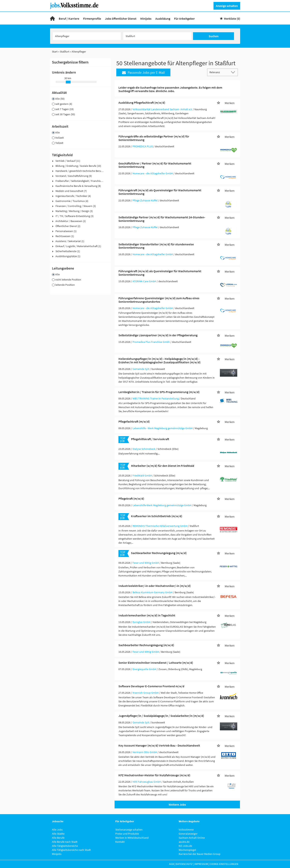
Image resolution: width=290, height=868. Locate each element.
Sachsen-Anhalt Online (192, 838)
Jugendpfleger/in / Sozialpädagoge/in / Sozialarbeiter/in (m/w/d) (161, 716)
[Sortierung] (219, 72)
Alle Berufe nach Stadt (65, 842)
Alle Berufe (58, 838)
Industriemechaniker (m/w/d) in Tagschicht (147, 615)
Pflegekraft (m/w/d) (131, 498)
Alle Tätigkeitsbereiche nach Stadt (71, 850)
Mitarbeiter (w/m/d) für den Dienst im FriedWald (163, 466)
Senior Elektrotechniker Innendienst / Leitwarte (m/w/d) (156, 663)
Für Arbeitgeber (184, 19)
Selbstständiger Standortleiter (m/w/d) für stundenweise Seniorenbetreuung (156, 246)
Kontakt (120, 842)
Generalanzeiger (188, 834)
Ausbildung (163, 19)
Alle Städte (58, 834)
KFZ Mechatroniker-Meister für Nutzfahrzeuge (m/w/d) (154, 775)
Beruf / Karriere (69, 19)
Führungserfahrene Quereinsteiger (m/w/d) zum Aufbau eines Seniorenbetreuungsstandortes (159, 300)
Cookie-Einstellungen (224, 864)
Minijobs (146, 19)
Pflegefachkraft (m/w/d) (134, 421)
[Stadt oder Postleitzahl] (157, 36)
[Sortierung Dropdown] (234, 72)
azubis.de (184, 842)
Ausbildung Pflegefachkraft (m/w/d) (142, 103)
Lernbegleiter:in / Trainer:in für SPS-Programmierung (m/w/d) (159, 392)
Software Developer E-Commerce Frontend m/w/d (151, 686)
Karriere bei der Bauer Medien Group (200, 854)
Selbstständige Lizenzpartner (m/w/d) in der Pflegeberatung (158, 335)
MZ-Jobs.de (185, 846)
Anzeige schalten (227, 6)
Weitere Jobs (177, 804)
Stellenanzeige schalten (129, 830)
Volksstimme (186, 830)
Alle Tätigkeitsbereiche (65, 846)
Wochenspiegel (187, 850)
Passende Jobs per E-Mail (143, 72)
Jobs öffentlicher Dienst (121, 19)
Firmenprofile (92, 19)
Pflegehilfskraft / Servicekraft (150, 439)
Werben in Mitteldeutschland (132, 838)
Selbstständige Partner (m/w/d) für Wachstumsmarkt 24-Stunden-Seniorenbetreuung (162, 219)
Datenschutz (184, 864)
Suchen (214, 36)
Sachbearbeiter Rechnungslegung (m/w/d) (159, 553)
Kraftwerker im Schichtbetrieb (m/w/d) (157, 516)
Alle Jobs (57, 830)
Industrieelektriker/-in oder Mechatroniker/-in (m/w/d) (155, 586)
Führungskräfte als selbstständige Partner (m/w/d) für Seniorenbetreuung (154, 138)
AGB (171, 864)
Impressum (201, 864)
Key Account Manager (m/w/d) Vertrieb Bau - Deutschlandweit (159, 745)
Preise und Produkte (127, 834)
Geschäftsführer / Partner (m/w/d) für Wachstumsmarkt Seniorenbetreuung (155, 165)
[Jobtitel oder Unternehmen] (87, 36)
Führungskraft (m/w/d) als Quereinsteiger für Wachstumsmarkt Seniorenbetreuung (160, 192)
